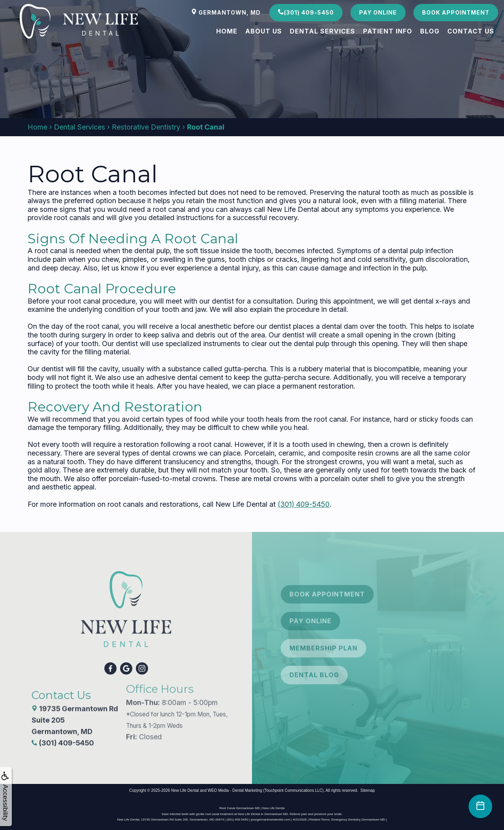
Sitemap (368, 790)
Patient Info (388, 31)
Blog (430, 31)
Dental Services (322, 31)
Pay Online (378, 12)
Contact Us (471, 31)
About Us (264, 31)
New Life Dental (185, 790)
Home (227, 31)
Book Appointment (456, 12)
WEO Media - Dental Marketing (235, 790)
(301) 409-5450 (306, 12)
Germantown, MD (226, 12)
